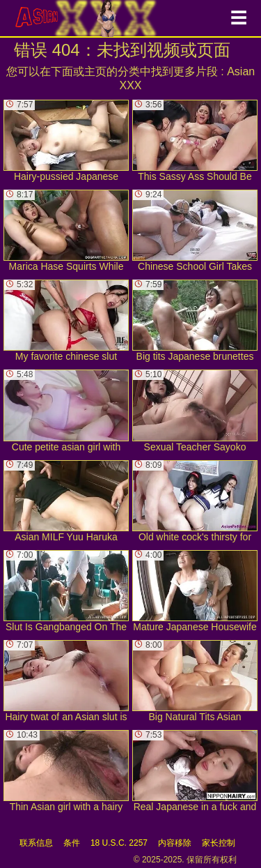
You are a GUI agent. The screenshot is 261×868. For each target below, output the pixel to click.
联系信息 (36, 843)
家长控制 (219, 843)
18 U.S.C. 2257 (119, 843)
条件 (72, 843)
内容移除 (175, 843)
